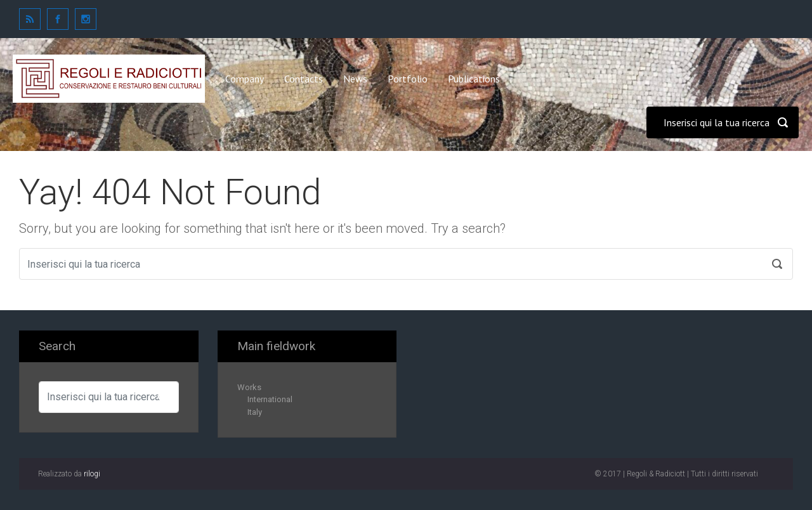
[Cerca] (723, 122)
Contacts (304, 79)
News (355, 79)
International (270, 399)
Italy (255, 412)
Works (249, 387)
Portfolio (408, 79)
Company (245, 79)
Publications (474, 79)
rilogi (92, 474)
